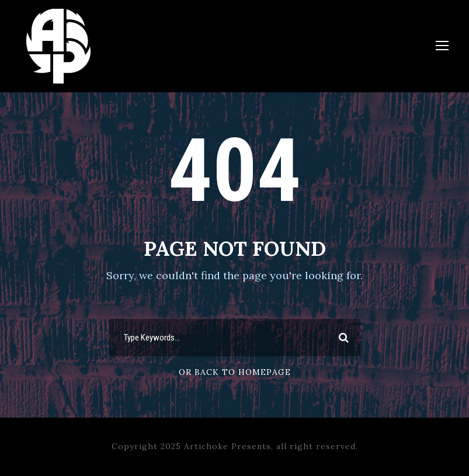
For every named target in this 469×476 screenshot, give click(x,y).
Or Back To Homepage (235, 372)
